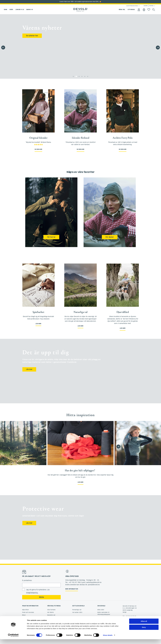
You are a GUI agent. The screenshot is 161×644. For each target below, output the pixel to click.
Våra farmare (51, 610)
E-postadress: (27, 580)
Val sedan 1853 (77, 612)
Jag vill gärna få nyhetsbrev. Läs (38, 591)
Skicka (41, 597)
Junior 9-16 (20, 10)
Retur (24, 615)
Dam (5, 10)
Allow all (144, 626)
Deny (144, 632)
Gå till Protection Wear (132, 6)
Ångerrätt (25, 618)
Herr (11, 10)
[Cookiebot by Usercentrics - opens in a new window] (13, 640)
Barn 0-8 (30, 10)
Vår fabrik (50, 612)
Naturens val (51, 615)
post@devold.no (128, 620)
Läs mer (38, 324)
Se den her (38, 149)
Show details (108, 640)
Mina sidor (101, 610)
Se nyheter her (32, 36)
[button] (158, 48)
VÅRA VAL (122, 10)
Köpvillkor (25, 610)
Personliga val (77, 610)
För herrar (51, 237)
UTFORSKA (131, 10)
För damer (110, 237)
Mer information (72, 589)
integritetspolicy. (32, 593)
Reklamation (26, 620)
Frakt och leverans (28, 612)
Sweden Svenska (149, 6)
